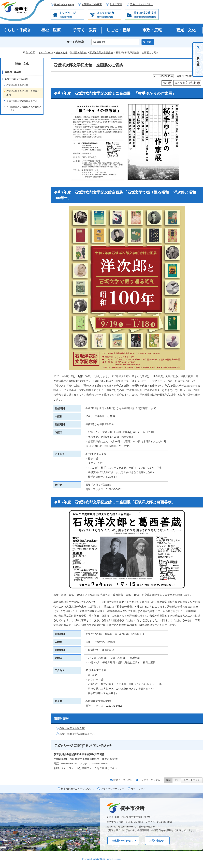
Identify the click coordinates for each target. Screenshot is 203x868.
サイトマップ (138, 789)
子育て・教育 (85, 30)
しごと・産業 (118, 30)
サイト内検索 (75, 42)
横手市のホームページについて (78, 789)
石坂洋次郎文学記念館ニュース (77, 734)
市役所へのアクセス (122, 841)
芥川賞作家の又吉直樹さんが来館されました (24, 109)
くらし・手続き (17, 30)
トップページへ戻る (149, 780)
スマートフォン (192, 780)
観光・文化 (186, 30)
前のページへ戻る (123, 780)
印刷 (165, 83)
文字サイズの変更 (92, 4)
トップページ (46, 53)
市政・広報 (152, 30)
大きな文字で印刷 (185, 83)
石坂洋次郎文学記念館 (101, 53)
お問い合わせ (156, 841)
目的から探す (198, 60)
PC (177, 780)
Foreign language (64, 4)
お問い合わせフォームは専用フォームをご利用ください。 (87, 768)
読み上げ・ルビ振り (141, 4)
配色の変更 (116, 4)
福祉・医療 (51, 30)
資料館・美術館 (78, 53)
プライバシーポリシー (113, 789)
